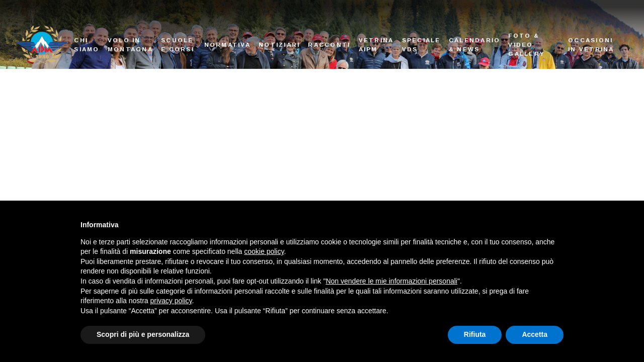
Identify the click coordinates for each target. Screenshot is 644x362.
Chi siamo (87, 44)
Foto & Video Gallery (527, 44)
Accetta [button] (535, 334)
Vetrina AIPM (376, 44)
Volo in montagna (130, 44)
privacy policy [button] (171, 301)
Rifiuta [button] (475, 334)
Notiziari (279, 44)
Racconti (329, 44)
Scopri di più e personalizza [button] (143, 334)
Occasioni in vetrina (591, 44)
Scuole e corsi (178, 44)
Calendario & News (475, 44)
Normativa (227, 44)
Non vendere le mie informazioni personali (391, 281)
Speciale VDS (421, 44)
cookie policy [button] (264, 251)
